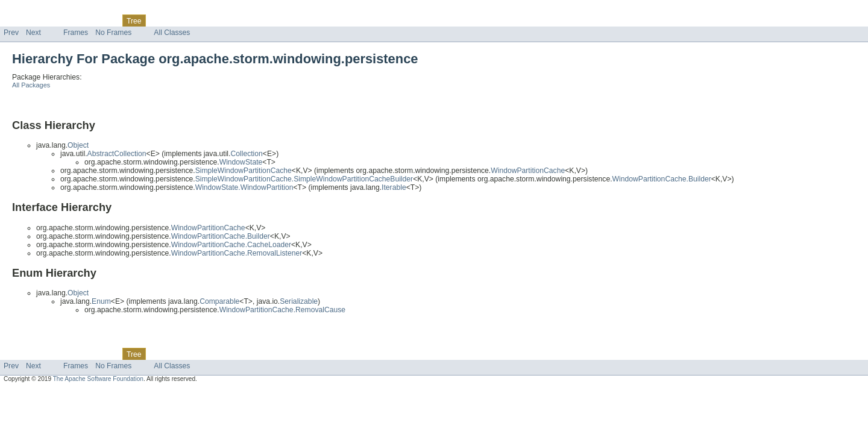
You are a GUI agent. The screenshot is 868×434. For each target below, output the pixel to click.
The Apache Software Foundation (98, 379)
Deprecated (171, 20)
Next (33, 33)
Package (56, 20)
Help (230, 20)
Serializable (299, 301)
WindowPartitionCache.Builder (662, 179)
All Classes (172, 33)
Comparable (219, 301)
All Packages (31, 85)
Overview (19, 20)
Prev (11, 33)
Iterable (394, 187)
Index (206, 20)
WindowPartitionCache (528, 171)
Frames (76, 33)
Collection (246, 154)
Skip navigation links (33, 10)
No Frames (113, 33)
